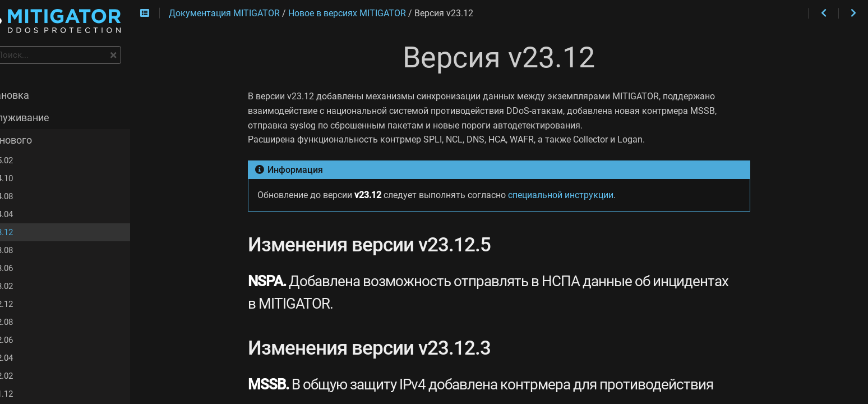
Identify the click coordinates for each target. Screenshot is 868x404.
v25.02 (30, 162)
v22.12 (30, 305)
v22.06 (30, 341)
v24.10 (30, 180)
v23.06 (30, 269)
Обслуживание (44, 119)
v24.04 (30, 215)
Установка (34, 97)
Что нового (35, 141)
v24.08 (30, 198)
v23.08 (30, 251)
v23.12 (30, 233)
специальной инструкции (580, 195)
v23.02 (30, 287)
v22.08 (30, 323)
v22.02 (30, 377)
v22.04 (30, 359)
